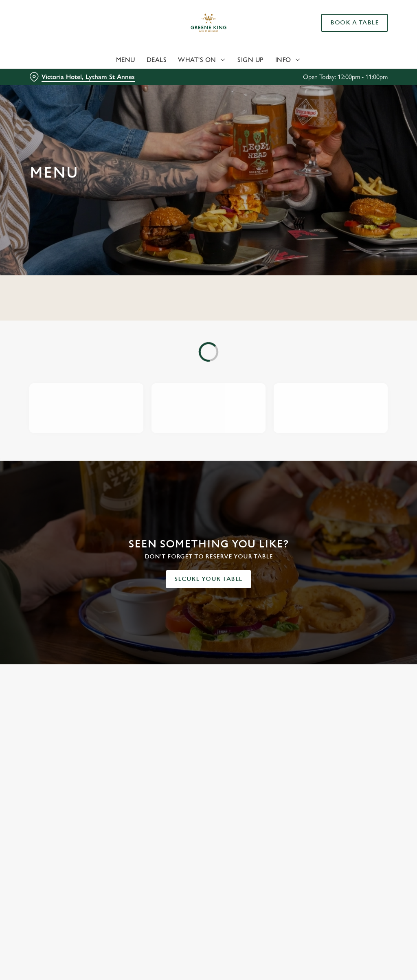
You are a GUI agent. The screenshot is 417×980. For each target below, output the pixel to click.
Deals (157, 60)
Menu (126, 60)
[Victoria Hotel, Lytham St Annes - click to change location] (82, 77)
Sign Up (251, 60)
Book (354, 23)
